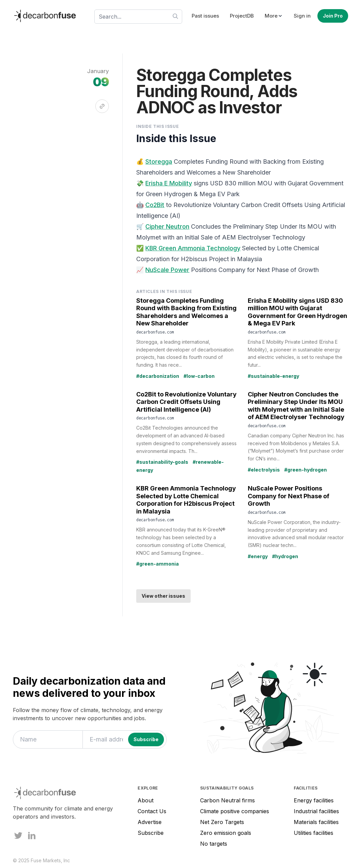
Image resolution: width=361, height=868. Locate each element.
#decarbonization (158, 376)
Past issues (205, 16)
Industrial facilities (316, 811)
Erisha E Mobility (169, 183)
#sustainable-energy (273, 376)
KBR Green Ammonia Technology (193, 248)
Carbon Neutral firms (227, 800)
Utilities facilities (314, 833)
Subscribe (151, 833)
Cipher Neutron (167, 226)
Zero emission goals (226, 833)
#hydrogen (285, 556)
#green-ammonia (158, 564)
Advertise (150, 822)
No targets (214, 844)
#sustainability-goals (162, 462)
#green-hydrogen (306, 470)
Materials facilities (316, 822)
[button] (274, 16)
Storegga (159, 162)
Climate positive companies (235, 811)
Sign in (302, 16)
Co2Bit (155, 205)
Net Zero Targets (222, 822)
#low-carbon (199, 376)
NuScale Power (167, 270)
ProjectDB (242, 16)
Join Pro (333, 16)
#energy (258, 556)
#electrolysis (264, 470)
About (146, 800)
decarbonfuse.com (155, 332)
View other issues (163, 596)
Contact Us (152, 811)
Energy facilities (314, 800)
